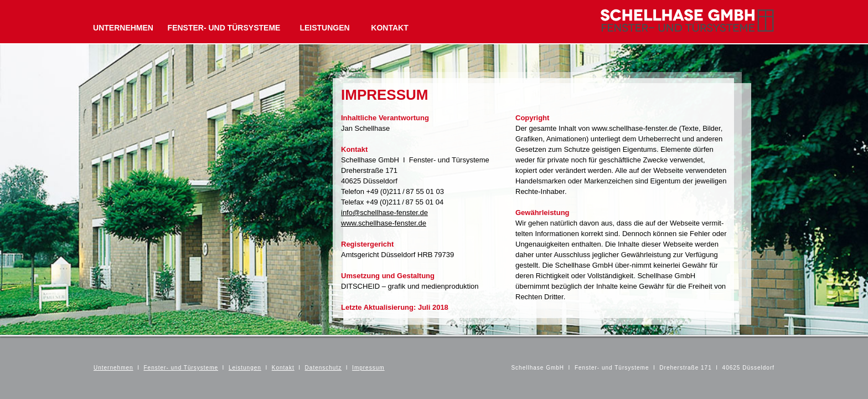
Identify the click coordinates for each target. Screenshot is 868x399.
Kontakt (283, 368)
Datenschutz (324, 368)
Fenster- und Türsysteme (181, 368)
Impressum (368, 368)
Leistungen (245, 368)
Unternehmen (113, 368)
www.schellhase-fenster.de (384, 223)
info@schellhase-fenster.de (384, 213)
